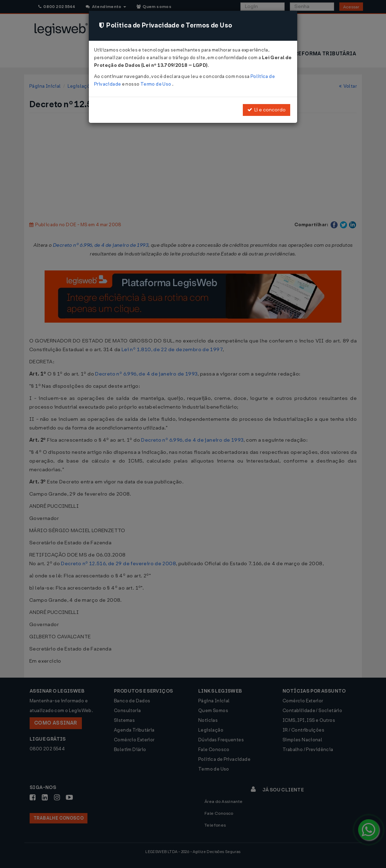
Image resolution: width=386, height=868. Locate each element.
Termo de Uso (156, 84)
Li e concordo (267, 110)
